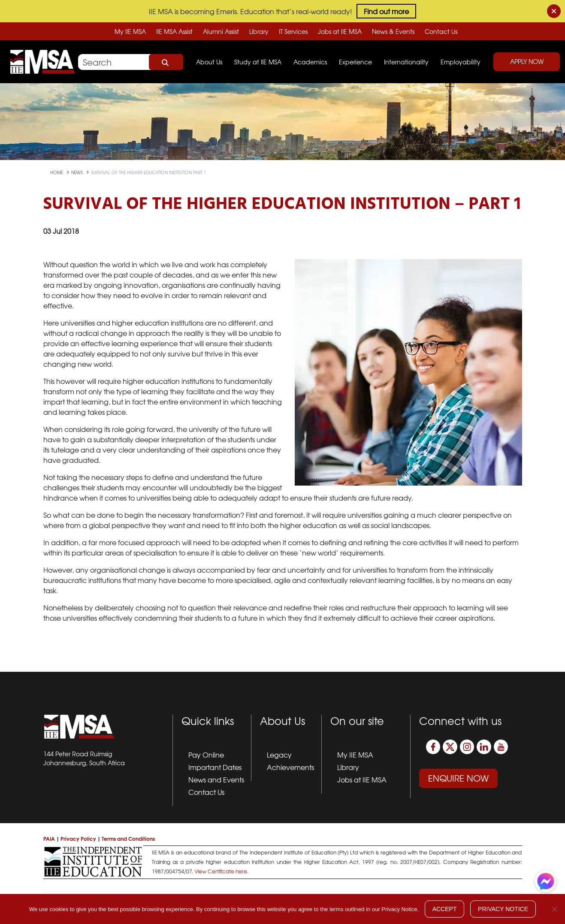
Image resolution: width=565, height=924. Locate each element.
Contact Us (441, 31)
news (78, 172)
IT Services (293, 31)
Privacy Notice (503, 909)
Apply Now (527, 61)
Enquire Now (458, 778)
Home (57, 172)
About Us (209, 62)
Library (259, 31)
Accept (445, 909)
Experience (355, 62)
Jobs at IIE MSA (340, 31)
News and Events (216, 779)
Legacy (279, 755)
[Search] (131, 62)
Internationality (406, 62)
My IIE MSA (130, 31)
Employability (461, 62)
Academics (310, 62)
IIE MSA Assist (174, 31)
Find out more (386, 11)
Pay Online (206, 755)
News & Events (393, 31)
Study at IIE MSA (258, 62)
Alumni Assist (221, 31)
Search (166, 62)
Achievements (290, 767)
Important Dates (215, 767)
